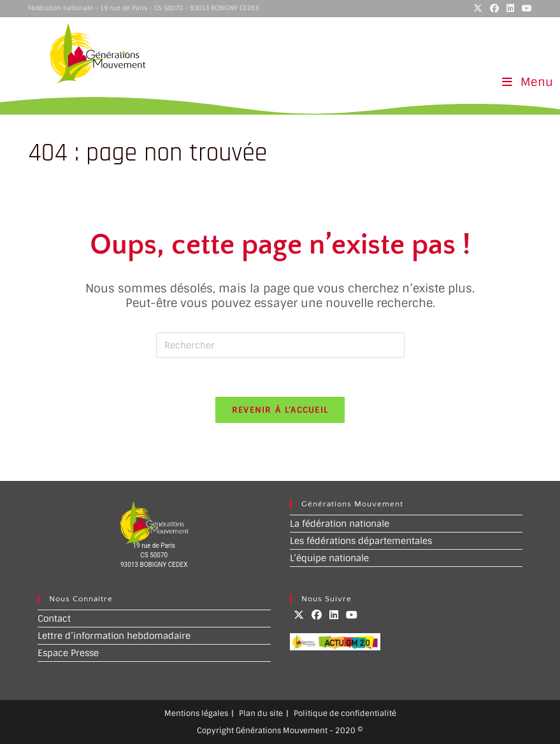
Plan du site (261, 713)
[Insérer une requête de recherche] (280, 345)
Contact (54, 619)
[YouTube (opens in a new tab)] (525, 8)
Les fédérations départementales (361, 541)
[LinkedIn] (334, 615)
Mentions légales (196, 713)
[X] (299, 615)
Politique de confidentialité (345, 713)
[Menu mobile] (528, 82)
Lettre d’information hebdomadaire (114, 636)
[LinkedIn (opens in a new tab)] (510, 8)
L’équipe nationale (329, 558)
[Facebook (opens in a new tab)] (494, 8)
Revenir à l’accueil (280, 410)
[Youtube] (352, 615)
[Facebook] (317, 615)
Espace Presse (68, 653)
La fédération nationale (340, 524)
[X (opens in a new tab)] (478, 8)
